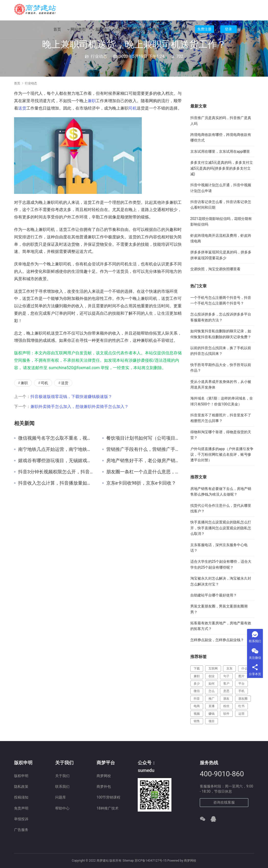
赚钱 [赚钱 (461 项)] (212, 714)
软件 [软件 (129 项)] (226, 714)
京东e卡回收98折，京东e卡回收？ (141, 483)
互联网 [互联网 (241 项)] (213, 668)
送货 (22, 108)
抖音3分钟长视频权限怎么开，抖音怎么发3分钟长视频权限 (56, 472)
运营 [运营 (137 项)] (241, 714)
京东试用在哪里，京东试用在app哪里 (220, 151)
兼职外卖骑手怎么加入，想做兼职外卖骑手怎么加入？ (79, 407)
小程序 (119, 31)
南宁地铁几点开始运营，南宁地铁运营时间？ (56, 449)
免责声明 (21, 808)
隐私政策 (21, 787)
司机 (133, 108)
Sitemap (128, 861)
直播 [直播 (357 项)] (212, 706)
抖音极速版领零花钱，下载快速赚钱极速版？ (71, 397)
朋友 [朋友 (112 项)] (226, 699)
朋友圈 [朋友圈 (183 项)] (243, 699)
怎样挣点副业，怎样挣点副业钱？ (217, 640)
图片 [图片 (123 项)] (241, 676)
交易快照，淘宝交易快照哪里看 (215, 269)
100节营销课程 (109, 797)
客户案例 (181, 31)
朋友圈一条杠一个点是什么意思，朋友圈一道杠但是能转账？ (144, 472)
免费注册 (204, 31)
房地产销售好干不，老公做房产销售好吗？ (144, 461)
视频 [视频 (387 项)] (197, 714)
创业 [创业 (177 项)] (212, 676)
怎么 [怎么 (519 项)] (212, 691)
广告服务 (21, 830)
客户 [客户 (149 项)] (226, 684)
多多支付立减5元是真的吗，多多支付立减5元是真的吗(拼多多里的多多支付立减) (222, 168)
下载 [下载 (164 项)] (197, 668)
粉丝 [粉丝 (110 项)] (226, 706)
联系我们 (62, 787)
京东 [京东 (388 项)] (229, 668)
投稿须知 (21, 797)
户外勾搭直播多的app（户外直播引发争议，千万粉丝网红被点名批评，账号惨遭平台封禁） (222, 455)
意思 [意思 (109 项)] (226, 691)
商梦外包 (104, 787)
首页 (57, 31)
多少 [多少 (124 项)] (197, 684)
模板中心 (160, 31)
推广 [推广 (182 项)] (212, 699)
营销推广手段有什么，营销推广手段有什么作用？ (144, 449)
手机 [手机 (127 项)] (241, 691)
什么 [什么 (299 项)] (244, 668)
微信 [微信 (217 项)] (197, 691)
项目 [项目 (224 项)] (212, 721)
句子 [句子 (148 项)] (226, 676)
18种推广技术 (108, 808)
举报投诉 (21, 819)
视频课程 (138, 31)
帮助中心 (62, 808)
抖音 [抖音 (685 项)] (197, 699)
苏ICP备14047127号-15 (151, 861)
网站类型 (77, 31)
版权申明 (21, 776)
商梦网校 (104, 776)
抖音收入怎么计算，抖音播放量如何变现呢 (56, 483)
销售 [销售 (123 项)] (197, 721)
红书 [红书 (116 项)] (241, 706)
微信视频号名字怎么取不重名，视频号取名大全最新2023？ (56, 438)
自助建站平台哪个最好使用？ (214, 595)
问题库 (61, 797)
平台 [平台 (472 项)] (241, 684)
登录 (228, 31)
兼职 (92, 101)
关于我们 (62, 776)
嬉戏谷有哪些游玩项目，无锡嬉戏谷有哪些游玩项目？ (56, 461)
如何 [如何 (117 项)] (212, 684)
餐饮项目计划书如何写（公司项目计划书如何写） (144, 438)
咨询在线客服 (224, 802)
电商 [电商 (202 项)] (197, 706)
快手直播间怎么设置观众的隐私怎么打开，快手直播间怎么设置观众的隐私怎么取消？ (221, 528)
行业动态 (99, 56)
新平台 (99, 31)
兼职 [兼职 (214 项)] (197, 676)
